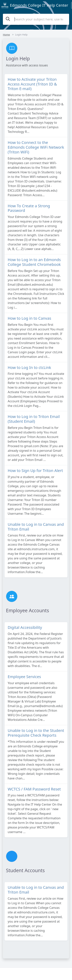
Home (6, 35)
